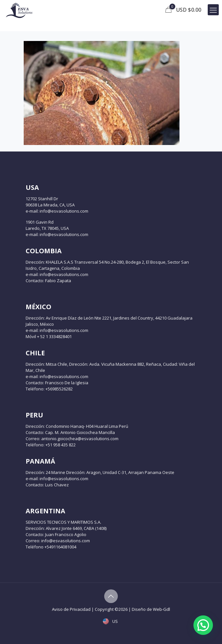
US (111, 621)
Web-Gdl (161, 609)
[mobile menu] (213, 10)
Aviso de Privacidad (71, 609)
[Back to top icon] (111, 596)
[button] (203, 625)
